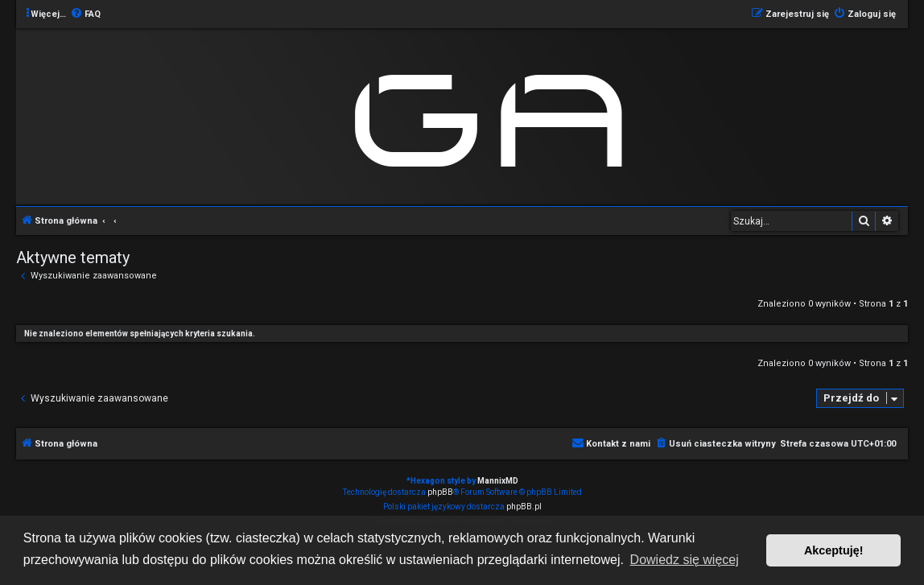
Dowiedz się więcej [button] (685, 560)
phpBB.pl (524, 507)
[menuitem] (85, 14)
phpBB (440, 492)
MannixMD (498, 481)
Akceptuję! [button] (834, 550)
